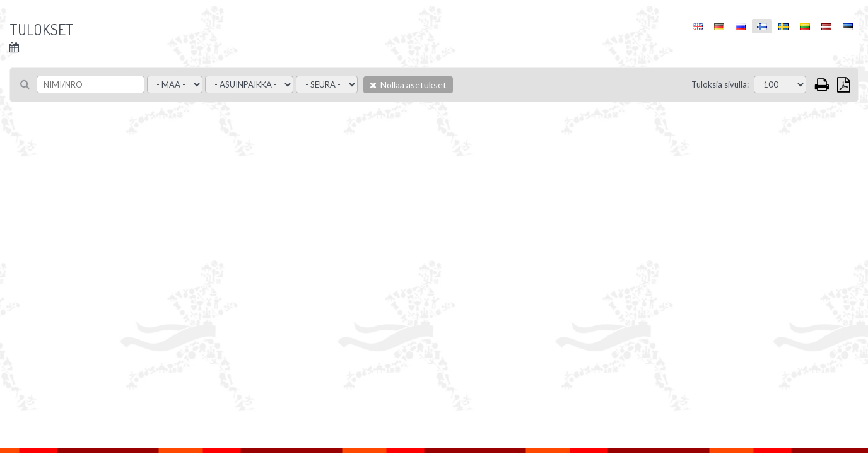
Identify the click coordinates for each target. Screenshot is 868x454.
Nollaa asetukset (408, 85)
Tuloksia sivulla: (720, 84)
